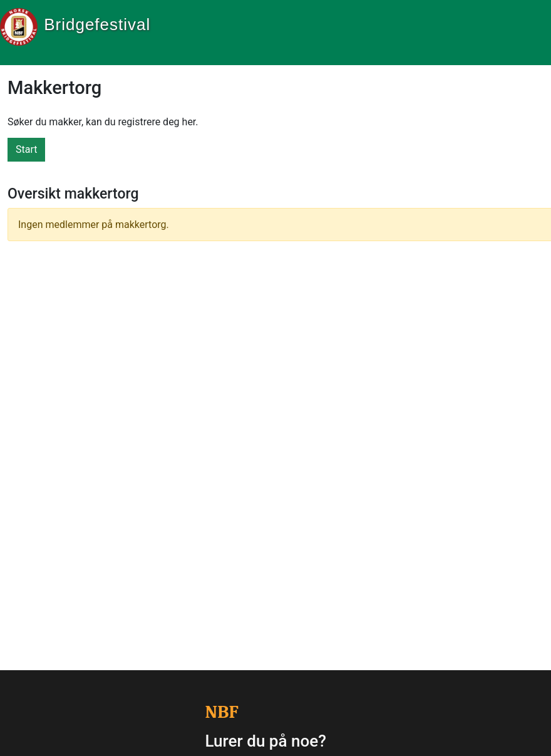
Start (26, 149)
